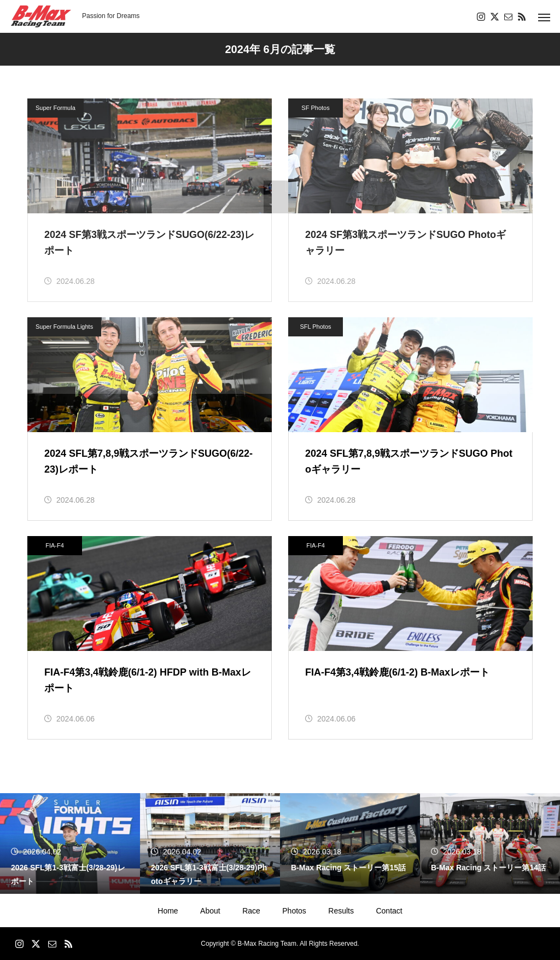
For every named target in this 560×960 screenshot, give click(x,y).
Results (341, 911)
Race (251, 911)
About (210, 911)
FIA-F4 (55, 545)
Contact (389, 911)
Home (168, 911)
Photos (294, 911)
